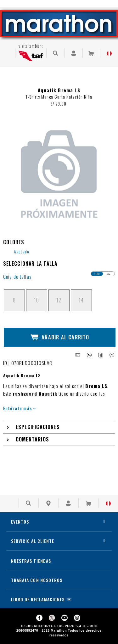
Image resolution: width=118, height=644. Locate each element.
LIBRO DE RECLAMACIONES (38, 599)
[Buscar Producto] (56, 53)
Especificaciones (38, 427)
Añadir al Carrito (59, 337)
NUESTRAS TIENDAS (31, 561)
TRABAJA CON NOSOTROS (37, 580)
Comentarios (32, 439)
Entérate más (19, 408)
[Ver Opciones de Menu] (8, 53)
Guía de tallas (17, 277)
